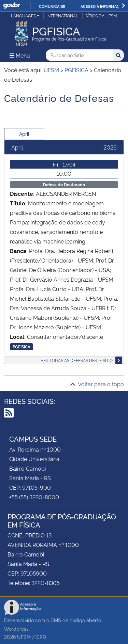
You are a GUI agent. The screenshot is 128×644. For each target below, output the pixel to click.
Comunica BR (52, 6)
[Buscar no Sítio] (79, 55)
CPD (41, 637)
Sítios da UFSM (101, 15)
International (62, 15)
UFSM (24, 637)
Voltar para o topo (97, 384)
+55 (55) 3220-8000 (34, 497)
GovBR (12, 6)
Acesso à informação (103, 6)
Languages (23, 15)
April (24, 134)
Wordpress (16, 629)
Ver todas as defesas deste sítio (77, 360)
